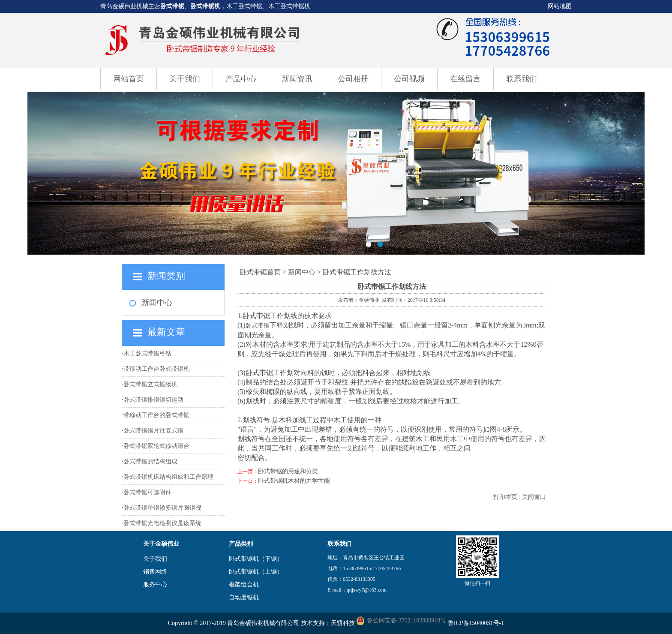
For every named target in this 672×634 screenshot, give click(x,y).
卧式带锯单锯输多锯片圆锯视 (162, 508)
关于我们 (185, 79)
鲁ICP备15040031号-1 (476, 623)
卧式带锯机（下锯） (256, 559)
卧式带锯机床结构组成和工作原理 (168, 477)
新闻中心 (157, 303)
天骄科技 (343, 623)
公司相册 (353, 79)
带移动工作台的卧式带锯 (156, 415)
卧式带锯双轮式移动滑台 (156, 446)
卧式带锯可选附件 (147, 492)
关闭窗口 (534, 497)
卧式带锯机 (205, 6)
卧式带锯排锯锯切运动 (153, 400)
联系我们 (522, 79)
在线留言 (465, 79)
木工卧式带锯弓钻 (147, 353)
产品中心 (241, 79)
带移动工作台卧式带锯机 (156, 369)
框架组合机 (244, 584)
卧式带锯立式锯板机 (150, 384)
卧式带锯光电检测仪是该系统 (162, 523)
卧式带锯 (172, 6)
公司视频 (409, 79)
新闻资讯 (297, 79)
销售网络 (155, 572)
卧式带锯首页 (260, 272)
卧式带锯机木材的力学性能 (294, 481)
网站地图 (560, 6)
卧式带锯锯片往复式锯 (153, 431)
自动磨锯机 (244, 597)
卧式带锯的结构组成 (150, 461)
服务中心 (155, 584)
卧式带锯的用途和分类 (288, 471)
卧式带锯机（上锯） (256, 572)
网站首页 (129, 79)
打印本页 (505, 497)
